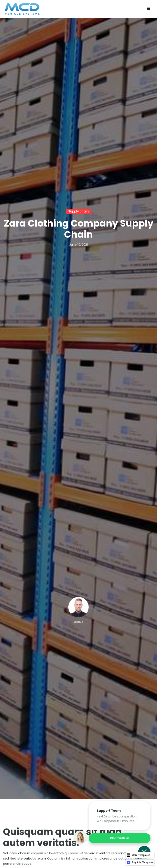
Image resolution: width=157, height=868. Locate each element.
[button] (149, 9)
